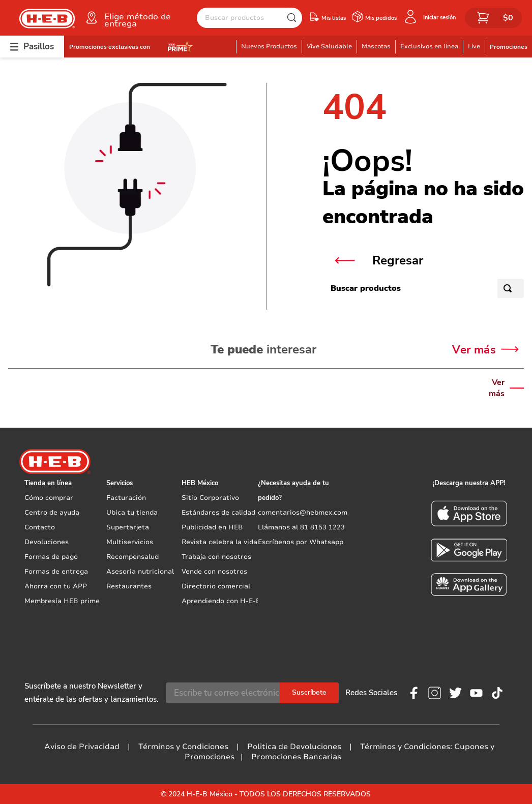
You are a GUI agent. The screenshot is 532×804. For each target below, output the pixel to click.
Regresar (398, 260)
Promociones (509, 47)
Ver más (497, 388)
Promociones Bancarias (296, 757)
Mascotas (376, 46)
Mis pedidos (381, 18)
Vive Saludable (329, 46)
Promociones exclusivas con (110, 47)
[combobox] (249, 18)
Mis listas (334, 18)
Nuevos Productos (269, 46)
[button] (140, 18)
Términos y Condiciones (183, 747)
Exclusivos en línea (429, 46)
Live (474, 46)
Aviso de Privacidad (82, 747)
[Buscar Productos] (294, 18)
